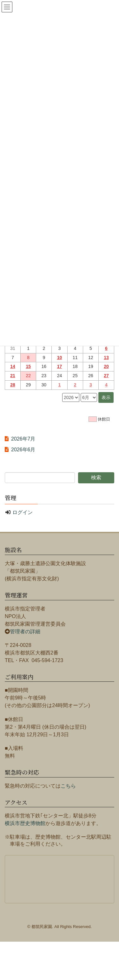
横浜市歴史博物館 (25, 823)
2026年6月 (23, 450)
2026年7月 (23, 439)
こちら (68, 786)
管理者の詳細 (25, 632)
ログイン (23, 512)
